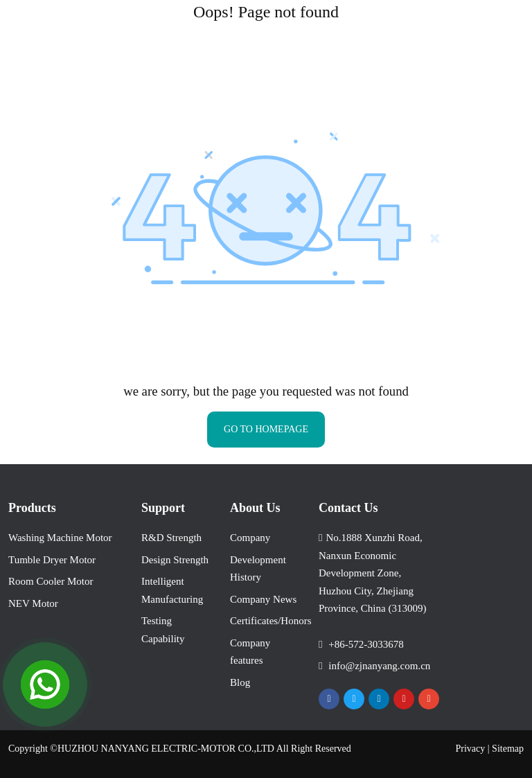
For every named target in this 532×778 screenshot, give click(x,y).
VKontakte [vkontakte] (464, 699)
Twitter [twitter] (354, 699)
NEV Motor (33, 603)
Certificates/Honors (271, 621)
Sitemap (508, 749)
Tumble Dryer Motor (52, 560)
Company (250, 538)
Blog (240, 682)
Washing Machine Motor (60, 538)
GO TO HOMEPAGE (266, 429)
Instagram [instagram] (429, 699)
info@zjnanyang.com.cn (379, 666)
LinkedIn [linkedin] (379, 699)
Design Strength (175, 560)
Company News (263, 599)
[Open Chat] (45, 684)
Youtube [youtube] (404, 699)
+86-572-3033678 (366, 644)
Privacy (471, 749)
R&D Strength (171, 538)
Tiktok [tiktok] (449, 699)
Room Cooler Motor (51, 581)
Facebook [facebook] (329, 699)
